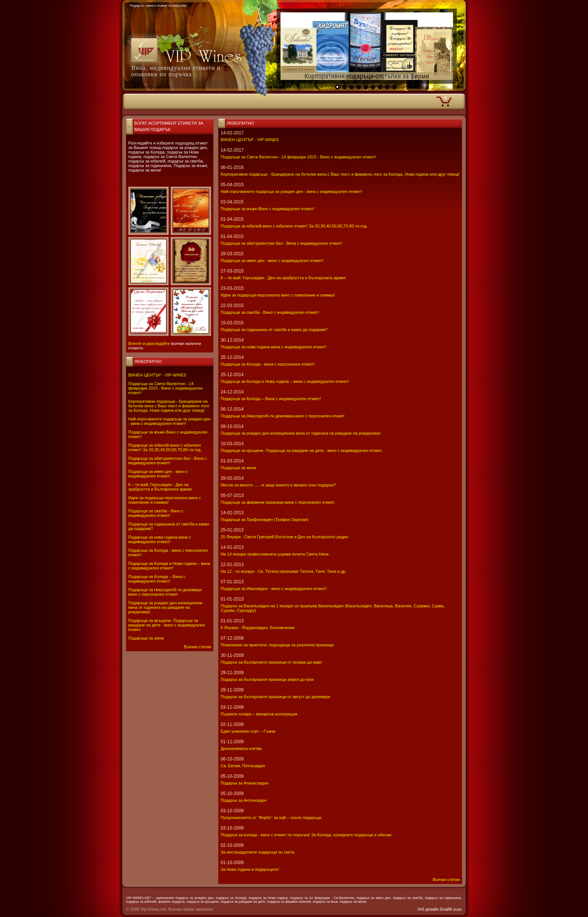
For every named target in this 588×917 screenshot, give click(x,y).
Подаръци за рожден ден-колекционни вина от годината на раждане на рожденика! (165, 607)
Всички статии (198, 647)
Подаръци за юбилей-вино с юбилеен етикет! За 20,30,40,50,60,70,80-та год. (165, 447)
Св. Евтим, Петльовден (243, 766)
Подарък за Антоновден (243, 800)
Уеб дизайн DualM (440, 909)
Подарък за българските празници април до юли (267, 679)
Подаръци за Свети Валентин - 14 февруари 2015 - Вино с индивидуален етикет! (166, 388)
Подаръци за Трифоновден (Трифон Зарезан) (264, 519)
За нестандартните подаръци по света (257, 852)
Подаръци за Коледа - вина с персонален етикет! (268, 364)
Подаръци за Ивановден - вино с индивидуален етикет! (274, 589)
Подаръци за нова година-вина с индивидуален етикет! (160, 539)
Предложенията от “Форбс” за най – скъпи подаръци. (271, 818)
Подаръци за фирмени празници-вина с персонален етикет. (278, 502)
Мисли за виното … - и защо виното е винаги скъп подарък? (278, 485)
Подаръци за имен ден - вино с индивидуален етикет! (158, 474)
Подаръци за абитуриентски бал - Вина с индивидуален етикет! (168, 461)
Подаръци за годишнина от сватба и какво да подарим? (274, 330)
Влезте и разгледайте (149, 343)
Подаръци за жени (146, 638)
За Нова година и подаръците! (250, 869)
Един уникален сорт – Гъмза (248, 731)
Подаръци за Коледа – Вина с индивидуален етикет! (157, 579)
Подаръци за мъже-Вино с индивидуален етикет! (267, 209)
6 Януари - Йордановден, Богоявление (257, 628)
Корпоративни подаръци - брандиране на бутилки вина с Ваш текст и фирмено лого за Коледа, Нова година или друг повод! (169, 406)
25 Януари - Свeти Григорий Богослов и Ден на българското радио (284, 537)
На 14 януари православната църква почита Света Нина (274, 554)
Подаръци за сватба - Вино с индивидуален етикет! (156, 513)
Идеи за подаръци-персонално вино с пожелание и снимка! (165, 500)
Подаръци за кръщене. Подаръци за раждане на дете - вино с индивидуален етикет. (167, 625)
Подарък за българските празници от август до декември (275, 697)
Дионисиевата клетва (241, 748)
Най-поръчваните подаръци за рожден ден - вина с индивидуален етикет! (169, 421)
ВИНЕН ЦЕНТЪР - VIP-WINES (157, 375)
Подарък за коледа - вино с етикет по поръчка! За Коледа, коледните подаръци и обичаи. (306, 835)
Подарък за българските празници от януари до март (271, 662)
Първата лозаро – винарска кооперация (259, 714)
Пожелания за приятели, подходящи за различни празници (277, 645)
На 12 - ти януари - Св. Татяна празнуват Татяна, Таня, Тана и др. (283, 571)
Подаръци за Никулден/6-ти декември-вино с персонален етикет (165, 592)
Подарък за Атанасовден (244, 783)
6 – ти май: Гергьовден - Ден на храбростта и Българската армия (160, 487)
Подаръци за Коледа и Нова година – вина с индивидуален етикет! (169, 566)
